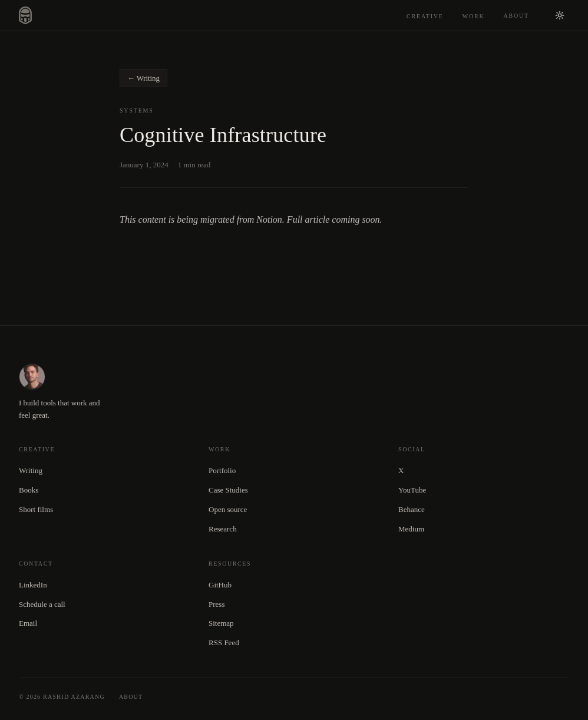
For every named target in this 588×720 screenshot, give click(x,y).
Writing (31, 470)
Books (29, 490)
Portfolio (222, 470)
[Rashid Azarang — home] (25, 15)
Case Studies (228, 490)
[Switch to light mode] (560, 15)
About (516, 16)
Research (223, 529)
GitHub (220, 585)
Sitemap (221, 623)
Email (28, 623)
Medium (411, 529)
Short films (36, 509)
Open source (228, 509)
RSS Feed (224, 643)
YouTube (412, 490)
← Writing (143, 78)
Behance (412, 509)
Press (217, 604)
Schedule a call (42, 604)
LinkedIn (33, 585)
